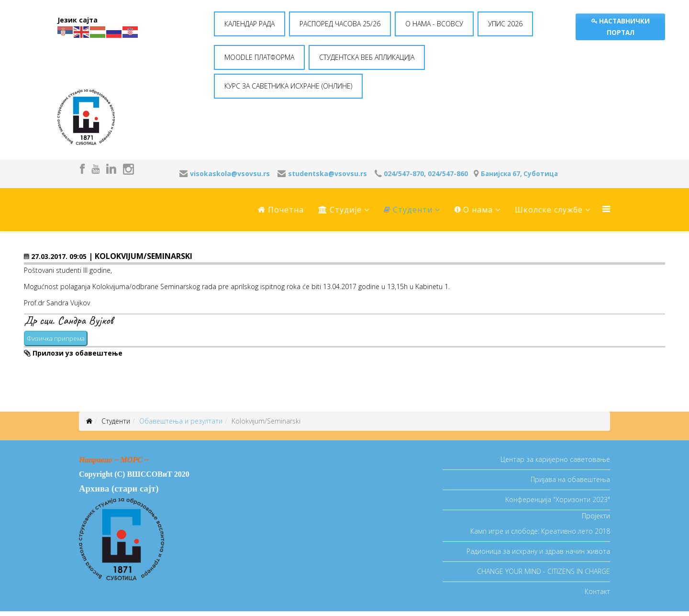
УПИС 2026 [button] (505, 24)
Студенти (408, 210)
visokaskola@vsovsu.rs (230, 174)
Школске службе (549, 210)
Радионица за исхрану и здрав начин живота (538, 551)
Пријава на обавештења (570, 479)
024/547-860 (448, 174)
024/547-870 (404, 174)
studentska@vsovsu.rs (328, 174)
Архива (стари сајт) (119, 488)
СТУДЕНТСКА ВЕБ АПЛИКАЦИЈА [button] (367, 57)
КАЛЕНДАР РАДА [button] (250, 24)
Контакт (597, 591)
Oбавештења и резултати (181, 421)
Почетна (281, 210)
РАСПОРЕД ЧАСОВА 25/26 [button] (340, 24)
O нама (474, 210)
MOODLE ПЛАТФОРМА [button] (259, 57)
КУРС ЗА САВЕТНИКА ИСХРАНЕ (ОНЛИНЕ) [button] (288, 86)
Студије (340, 210)
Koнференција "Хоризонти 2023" (558, 499)
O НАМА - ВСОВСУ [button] (434, 24)
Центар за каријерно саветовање (555, 459)
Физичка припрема (56, 338)
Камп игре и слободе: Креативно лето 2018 (540, 531)
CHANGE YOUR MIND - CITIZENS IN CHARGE (544, 571)
